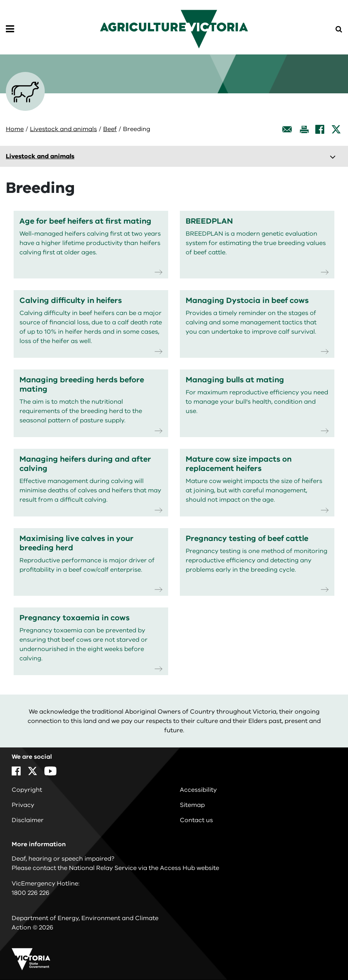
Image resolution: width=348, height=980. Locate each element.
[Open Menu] (10, 29)
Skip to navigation (0, 0)
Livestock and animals (63, 129)
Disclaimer (28, 820)
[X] (336, 129)
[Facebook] (320, 129)
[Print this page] (304, 129)
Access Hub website (190, 868)
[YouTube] (50, 771)
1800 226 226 (31, 893)
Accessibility (198, 790)
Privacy (23, 805)
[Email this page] (287, 129)
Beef (110, 129)
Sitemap (192, 805)
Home (15, 129)
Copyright (27, 790)
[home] (174, 29)
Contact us (196, 820)
